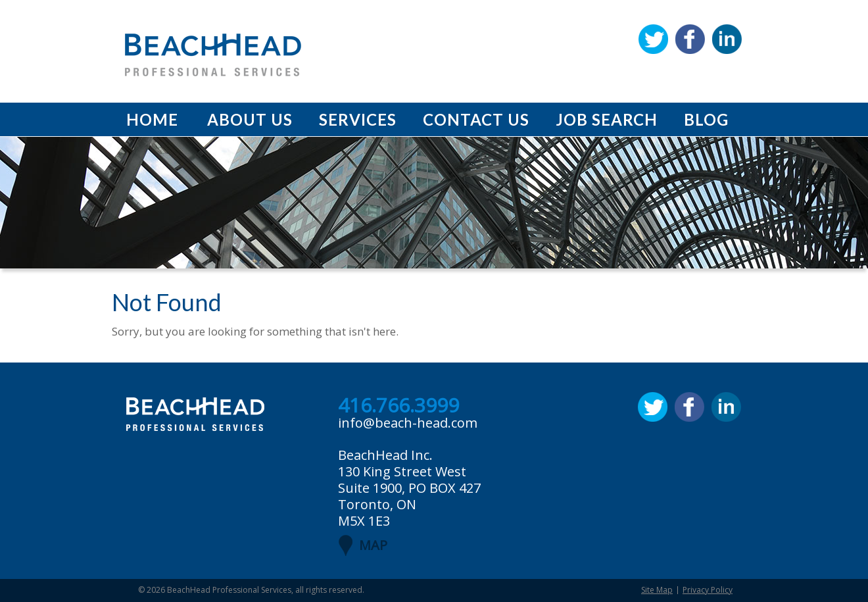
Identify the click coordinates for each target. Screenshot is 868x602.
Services (358, 119)
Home (152, 119)
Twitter (653, 39)
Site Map (657, 590)
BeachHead (213, 55)
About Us (250, 119)
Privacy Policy (708, 590)
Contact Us (476, 119)
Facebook (690, 39)
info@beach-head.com (408, 423)
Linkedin (727, 39)
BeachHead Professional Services (229, 590)
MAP (373, 545)
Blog (706, 119)
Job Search (607, 119)
